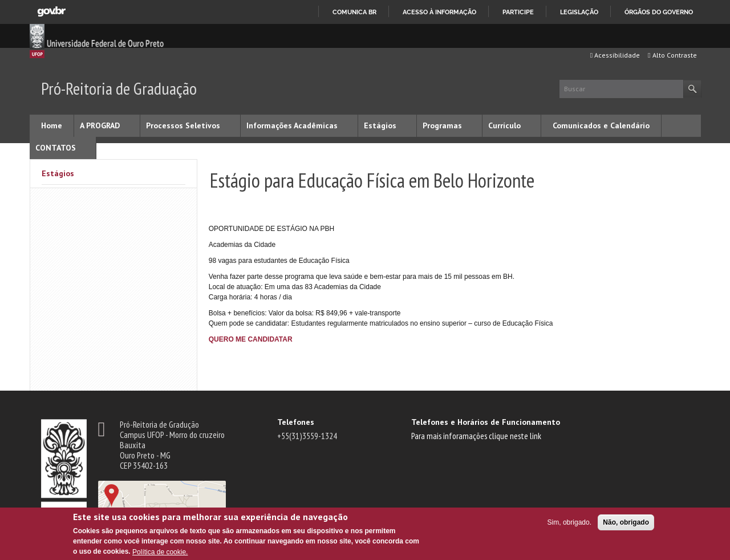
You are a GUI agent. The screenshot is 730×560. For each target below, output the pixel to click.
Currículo (504, 125)
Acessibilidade (615, 55)
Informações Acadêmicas (292, 125)
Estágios (380, 125)
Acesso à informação (439, 12)
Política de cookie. (160, 552)
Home (52, 125)
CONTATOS (56, 148)
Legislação (579, 12)
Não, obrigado (626, 522)
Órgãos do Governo (659, 12)
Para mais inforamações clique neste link (476, 436)
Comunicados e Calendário (601, 125)
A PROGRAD (100, 125)
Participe (518, 12)
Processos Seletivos (183, 125)
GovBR (51, 12)
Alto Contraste (672, 55)
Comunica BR (354, 12)
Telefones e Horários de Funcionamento (486, 422)
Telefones (296, 422)
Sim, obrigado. (569, 522)
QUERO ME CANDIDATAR (251, 339)
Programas (442, 125)
